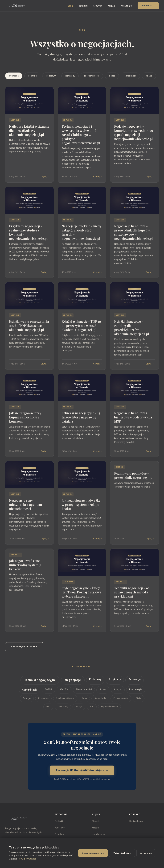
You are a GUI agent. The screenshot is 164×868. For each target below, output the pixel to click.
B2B (92, 707)
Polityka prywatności (27, 859)
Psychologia (136, 690)
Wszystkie (14, 76)
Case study (63, 707)
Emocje (27, 699)
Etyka (139, 699)
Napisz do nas (136, 821)
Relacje (79, 707)
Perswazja (135, 680)
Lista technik (98, 834)
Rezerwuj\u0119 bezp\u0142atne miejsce (82, 770)
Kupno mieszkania (109, 707)
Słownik (98, 6)
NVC (48, 707)
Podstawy (51, 76)
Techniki (83, 6)
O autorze (126, 6)
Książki (112, 6)
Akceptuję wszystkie (93, 853)
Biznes (112, 76)
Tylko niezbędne (122, 853)
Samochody (130, 76)
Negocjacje (73, 681)
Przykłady (70, 76)
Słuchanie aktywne (65, 699)
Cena (84, 699)
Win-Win (64, 690)
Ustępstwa (43, 699)
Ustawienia (146, 853)
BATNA (48, 690)
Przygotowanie (121, 699)
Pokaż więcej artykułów (24, 647)
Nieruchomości (92, 76)
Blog (70, 6)
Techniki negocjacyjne (40, 681)
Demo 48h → (148, 6)
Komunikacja (30, 691)
